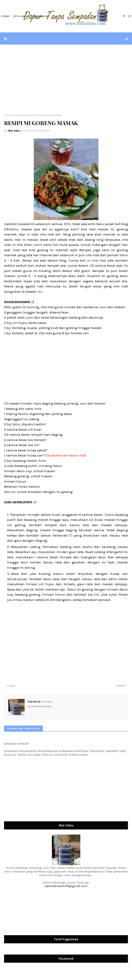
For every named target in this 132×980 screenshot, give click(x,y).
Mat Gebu (14, 131)
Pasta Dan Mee (22, 115)
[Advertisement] (66, 79)
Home (7, 115)
